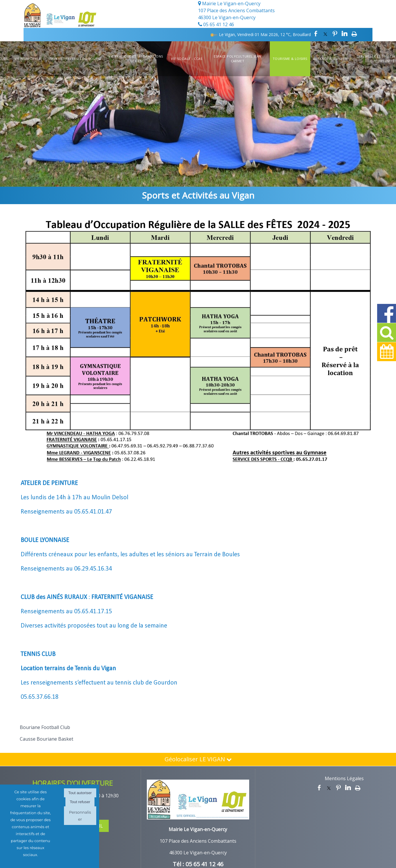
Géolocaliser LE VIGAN (198, 759)
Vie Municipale (28, 59)
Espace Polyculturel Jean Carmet (238, 59)
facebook (316, 34)
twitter (325, 34)
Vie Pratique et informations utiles (136, 59)
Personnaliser (80, 816)
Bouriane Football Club (45, 727)
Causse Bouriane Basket (47, 739)
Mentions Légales (344, 778)
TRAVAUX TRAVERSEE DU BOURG (74, 59)
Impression (354, 34)
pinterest (335, 34)
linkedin (345, 34)
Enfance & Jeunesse (331, 59)
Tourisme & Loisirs (290, 59)
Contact (204, 95)
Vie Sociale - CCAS (187, 59)
